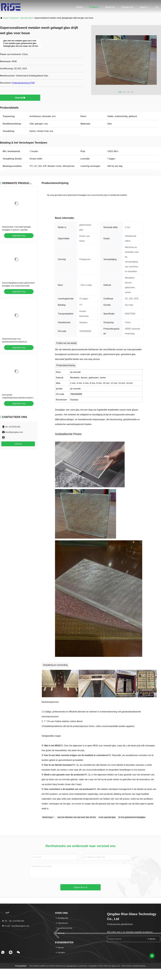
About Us (110, 7)
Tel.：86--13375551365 (13, 921)
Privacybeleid (21, 966)
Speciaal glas (26, 18)
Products (94, 7)
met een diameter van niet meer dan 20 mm (77, 817)
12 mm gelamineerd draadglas (132, 817)
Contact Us (127, 7)
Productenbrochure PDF (23, 83)
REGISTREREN (152, 939)
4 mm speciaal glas (107, 817)
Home (79, 7)
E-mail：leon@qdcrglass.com (16, 926)
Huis (5, 18)
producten (14, 18)
